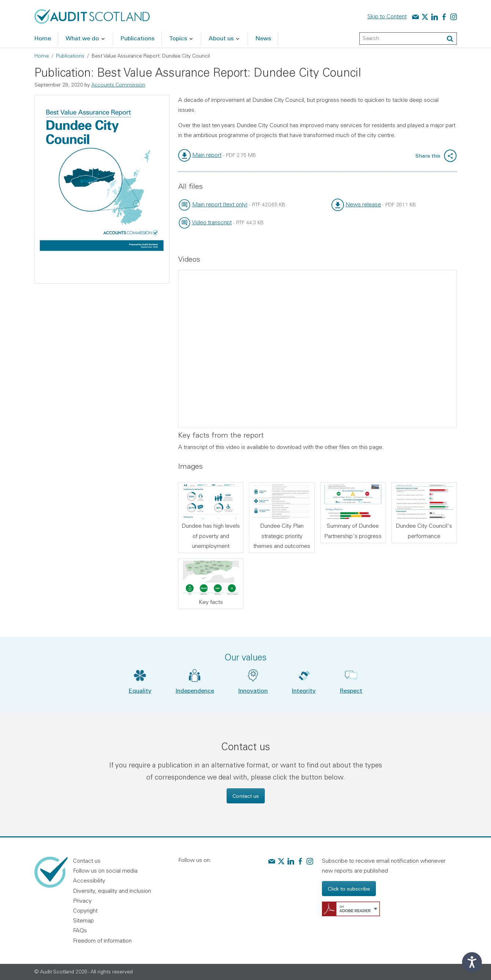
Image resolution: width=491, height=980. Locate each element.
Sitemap (83, 920)
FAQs (80, 930)
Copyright (85, 910)
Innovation (253, 690)
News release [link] (363, 204)
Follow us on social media (105, 870)
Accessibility (89, 880)
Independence (195, 690)
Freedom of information (102, 940)
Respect (351, 690)
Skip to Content (387, 16)
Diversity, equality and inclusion (112, 891)
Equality (140, 690)
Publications (70, 56)
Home (42, 56)
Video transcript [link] (212, 222)
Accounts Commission (118, 85)
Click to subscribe (349, 889)
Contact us (246, 796)
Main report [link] (207, 155)
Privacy (82, 900)
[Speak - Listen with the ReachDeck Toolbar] (472, 962)
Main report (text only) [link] (220, 204)
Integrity (304, 690)
